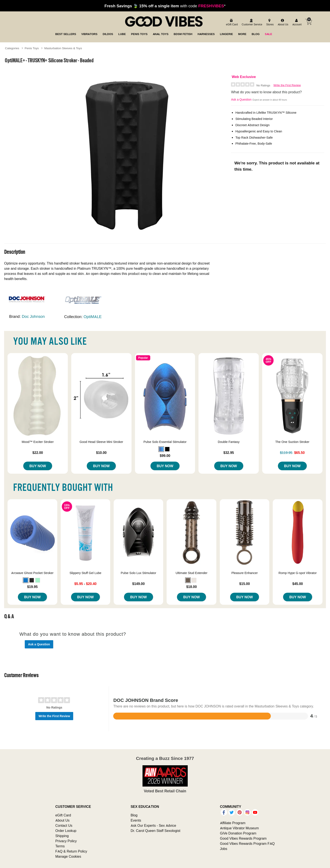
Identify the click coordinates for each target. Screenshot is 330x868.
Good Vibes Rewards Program (243, 838)
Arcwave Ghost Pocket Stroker (32, 573)
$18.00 (191, 587)
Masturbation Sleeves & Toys (63, 48)
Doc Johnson (33, 316)
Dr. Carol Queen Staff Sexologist (156, 831)
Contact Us (64, 825)
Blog (134, 815)
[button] (161, 449)
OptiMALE (93, 317)
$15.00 (245, 584)
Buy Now (38, 466)
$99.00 (165, 456)
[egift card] (231, 22)
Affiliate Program (233, 823)
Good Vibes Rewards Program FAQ (247, 844)
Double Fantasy (229, 442)
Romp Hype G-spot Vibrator (298, 573)
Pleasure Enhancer (245, 573)
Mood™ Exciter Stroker (38, 442)
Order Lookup (66, 831)
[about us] (282, 22)
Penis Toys (32, 48)
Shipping (62, 836)
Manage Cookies (68, 856)
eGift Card (63, 815)
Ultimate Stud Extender (192, 573)
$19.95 (32, 587)
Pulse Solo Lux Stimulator (139, 573)
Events (136, 820)
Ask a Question (241, 100)
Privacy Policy (66, 841)
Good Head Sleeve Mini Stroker (101, 442)
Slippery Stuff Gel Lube (85, 573)
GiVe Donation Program (238, 833)
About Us (62, 820)
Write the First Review (287, 85)
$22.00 (38, 453)
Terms (60, 846)
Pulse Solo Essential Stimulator (165, 442)
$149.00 (138, 584)
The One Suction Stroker (292, 442)
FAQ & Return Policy (71, 851)
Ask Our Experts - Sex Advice (153, 825)
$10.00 (101, 453)
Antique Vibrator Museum (239, 828)
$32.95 (229, 453)
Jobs (224, 849)
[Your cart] (308, 22)
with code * (165, 6)
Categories (12, 48)
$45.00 (298, 584)
